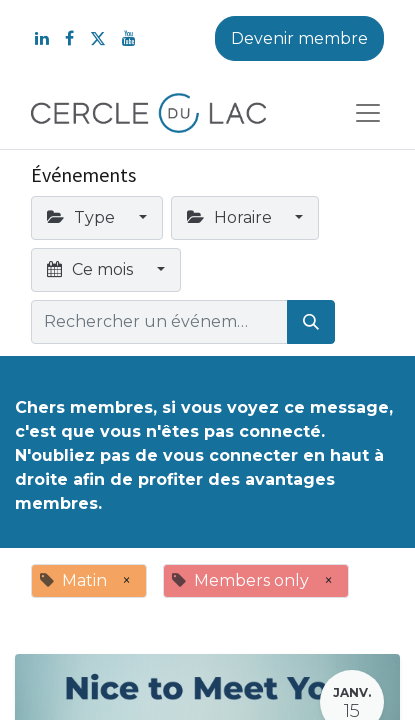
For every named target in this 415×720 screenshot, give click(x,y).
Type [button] (83, 217)
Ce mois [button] (92, 269)
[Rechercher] (311, 322)
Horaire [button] (231, 217)
